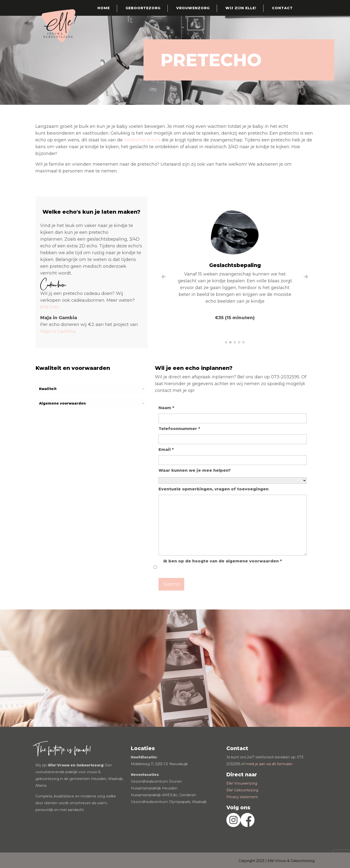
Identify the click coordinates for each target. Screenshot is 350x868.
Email (166, 450)
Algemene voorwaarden (62, 403)
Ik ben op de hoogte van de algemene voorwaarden (223, 561)
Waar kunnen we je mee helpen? (195, 470)
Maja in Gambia (58, 331)
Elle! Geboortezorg (242, 790)
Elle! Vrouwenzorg (242, 783)
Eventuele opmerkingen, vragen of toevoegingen (214, 489)
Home (104, 8)
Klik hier (49, 307)
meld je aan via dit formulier (269, 764)
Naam (166, 408)
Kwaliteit (48, 389)
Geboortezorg (143, 8)
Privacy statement (242, 797)
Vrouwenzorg (193, 8)
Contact (282, 8)
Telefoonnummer (179, 429)
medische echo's (143, 140)
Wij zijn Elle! (241, 8)
